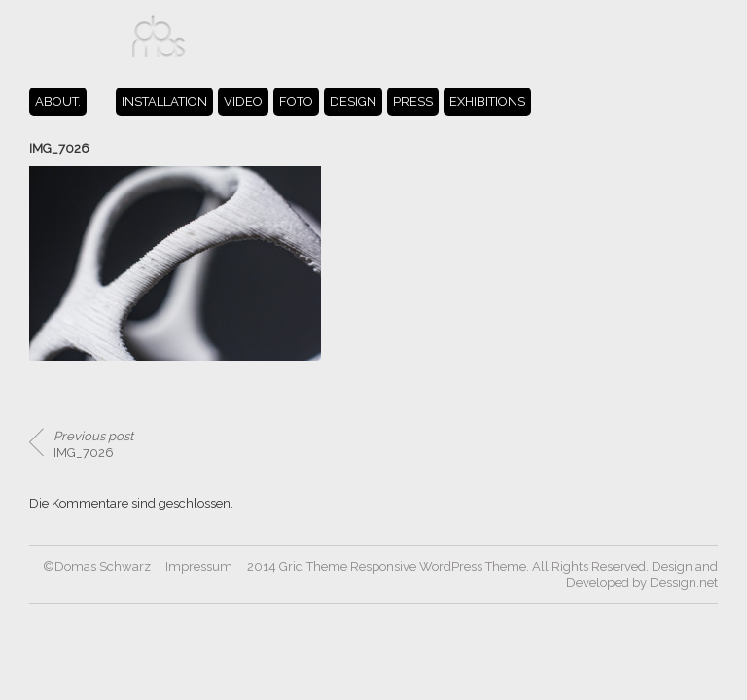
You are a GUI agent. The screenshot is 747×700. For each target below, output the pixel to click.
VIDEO (243, 102)
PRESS (413, 102)
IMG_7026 (93, 444)
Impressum (199, 566)
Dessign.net (684, 583)
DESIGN (353, 102)
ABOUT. (58, 102)
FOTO (296, 102)
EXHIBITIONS (487, 102)
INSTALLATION (164, 102)
